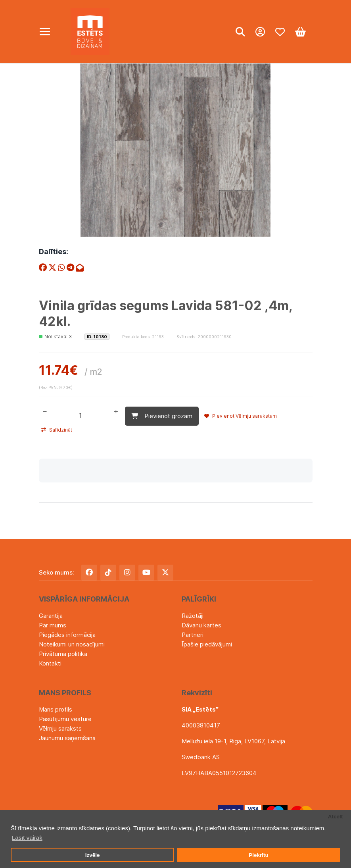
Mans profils (56, 709)
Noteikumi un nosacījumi (72, 644)
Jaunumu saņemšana (67, 738)
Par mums (53, 625)
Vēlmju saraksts (60, 728)
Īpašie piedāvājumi (207, 644)
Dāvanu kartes (201, 625)
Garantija (51, 616)
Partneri (193, 635)
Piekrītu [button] (259, 855)
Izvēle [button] (93, 855)
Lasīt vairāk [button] (27, 838)
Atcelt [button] (336, 817)
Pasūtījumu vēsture (65, 719)
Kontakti (50, 663)
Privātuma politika (63, 654)
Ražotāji (193, 616)
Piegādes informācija (67, 635)
